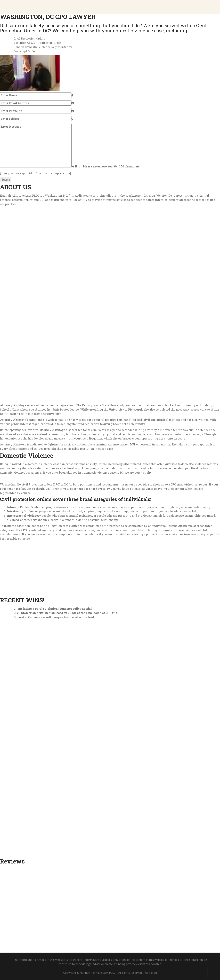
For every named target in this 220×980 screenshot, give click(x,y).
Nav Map (151, 973)
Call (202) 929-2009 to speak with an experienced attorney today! (105, 909)
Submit (6, 180)
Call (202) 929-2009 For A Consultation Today (112, 72)
